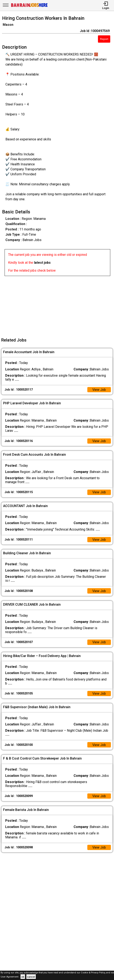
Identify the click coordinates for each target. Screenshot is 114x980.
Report (104, 39)
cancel (31, 977)
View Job (99, 390)
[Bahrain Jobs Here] (29, 7)
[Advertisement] (58, 305)
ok (23, 977)
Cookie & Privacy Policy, (93, 973)
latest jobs (42, 263)
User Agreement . (10, 977)
